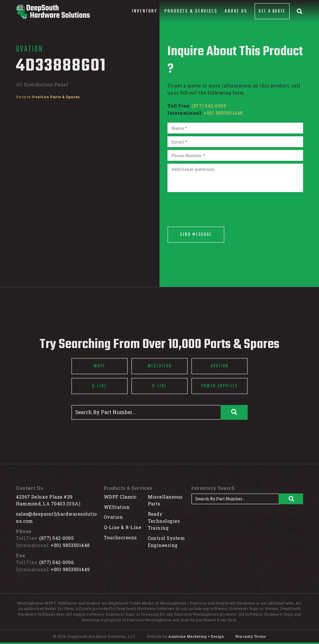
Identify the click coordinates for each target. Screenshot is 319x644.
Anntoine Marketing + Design (196, 636)
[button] (145, 11)
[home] (53, 12)
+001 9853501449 (70, 569)
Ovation (113, 517)
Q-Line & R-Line (123, 527)
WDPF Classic (120, 497)
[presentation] (211, 206)
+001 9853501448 (223, 113)
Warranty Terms (250, 636)
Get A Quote (272, 11)
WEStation (117, 507)
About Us (236, 11)
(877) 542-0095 (209, 106)
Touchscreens (120, 537)
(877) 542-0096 (56, 562)
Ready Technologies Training (164, 521)
